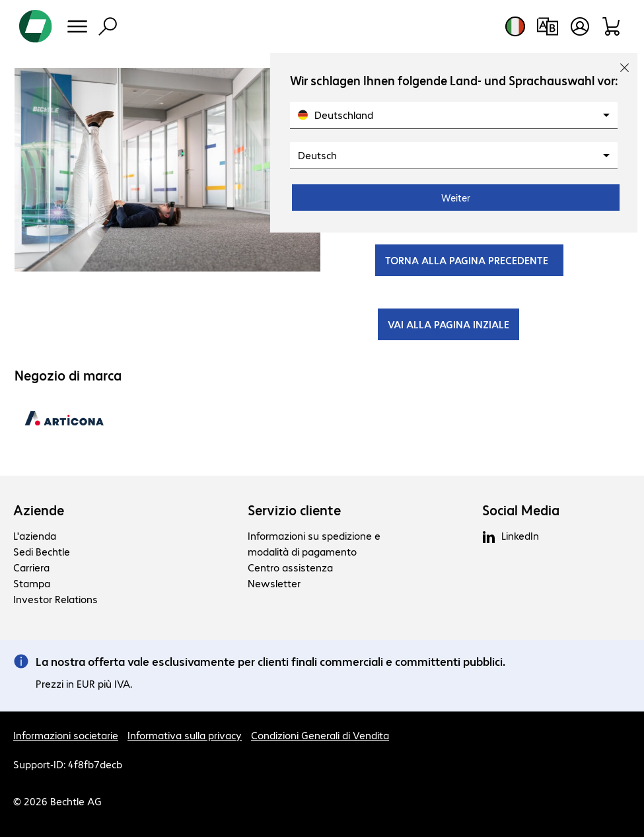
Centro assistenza (290, 567)
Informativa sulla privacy (185, 735)
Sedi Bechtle (42, 551)
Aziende (39, 510)
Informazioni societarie (66, 735)
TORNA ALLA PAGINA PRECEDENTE (469, 260)
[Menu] (77, 26)
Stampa (32, 583)
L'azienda (35, 535)
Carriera (31, 567)
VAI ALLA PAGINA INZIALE (448, 324)
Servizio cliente (294, 510)
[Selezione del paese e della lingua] (515, 26)
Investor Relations (55, 599)
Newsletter (274, 583)
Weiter (456, 198)
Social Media (521, 510)
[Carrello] (612, 26)
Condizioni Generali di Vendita (320, 735)
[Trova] (108, 26)
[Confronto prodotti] (547, 26)
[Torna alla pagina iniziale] (36, 26)
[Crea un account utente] (580, 26)
